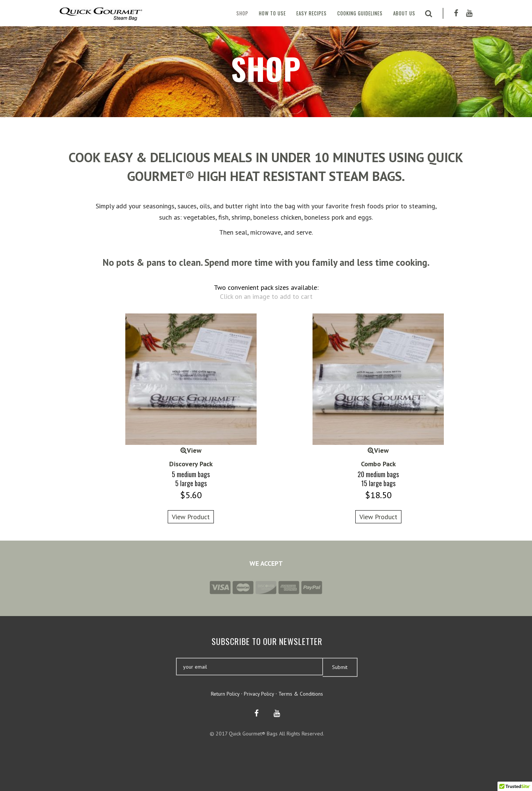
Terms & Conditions (301, 694)
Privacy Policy (259, 694)
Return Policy (225, 694)
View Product (191, 517)
